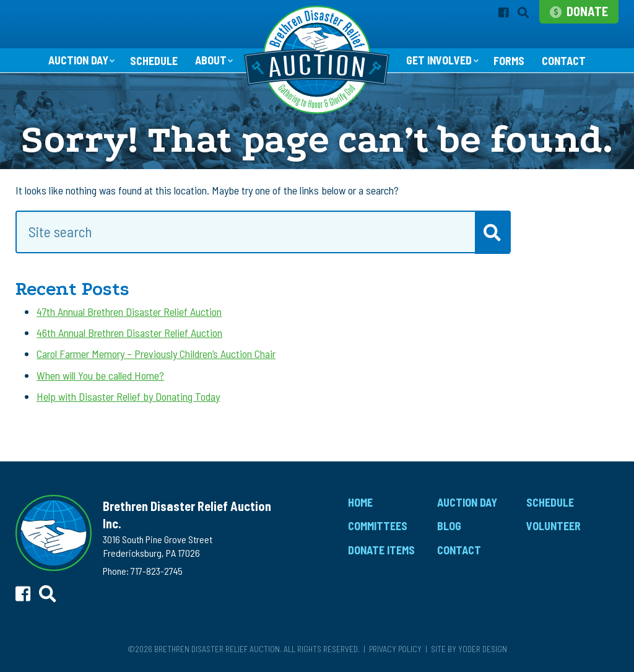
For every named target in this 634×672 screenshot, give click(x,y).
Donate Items (381, 550)
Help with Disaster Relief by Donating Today (128, 396)
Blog (449, 526)
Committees (378, 526)
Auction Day (78, 60)
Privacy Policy (395, 649)
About (211, 60)
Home (360, 502)
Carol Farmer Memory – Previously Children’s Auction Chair (156, 354)
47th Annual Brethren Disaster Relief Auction (129, 312)
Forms (509, 61)
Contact (564, 61)
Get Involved (439, 60)
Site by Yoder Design (469, 649)
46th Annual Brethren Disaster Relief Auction (129, 333)
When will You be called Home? (100, 375)
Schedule (154, 61)
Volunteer (554, 526)
